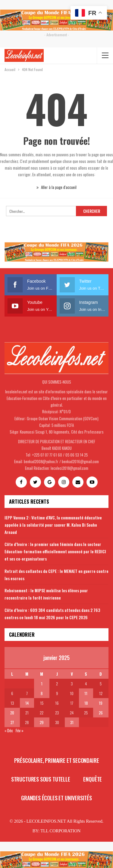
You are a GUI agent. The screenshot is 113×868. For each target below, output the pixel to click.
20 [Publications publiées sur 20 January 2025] (12, 713)
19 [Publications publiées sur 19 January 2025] (101, 703)
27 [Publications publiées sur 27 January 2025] (12, 722)
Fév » (20, 730)
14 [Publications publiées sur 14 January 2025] (27, 703)
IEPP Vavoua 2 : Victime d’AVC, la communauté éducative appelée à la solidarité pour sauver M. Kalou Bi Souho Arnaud (53, 525)
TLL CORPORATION (60, 831)
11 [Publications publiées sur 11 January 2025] (86, 693)
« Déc (9, 730)
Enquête (93, 779)
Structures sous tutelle (41, 779)
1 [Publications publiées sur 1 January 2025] (42, 684)
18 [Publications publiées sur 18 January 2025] (86, 703)
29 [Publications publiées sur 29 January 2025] (42, 722)
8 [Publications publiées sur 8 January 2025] (42, 693)
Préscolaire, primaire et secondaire (57, 760)
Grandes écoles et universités (56, 798)
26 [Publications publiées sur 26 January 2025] (101, 713)
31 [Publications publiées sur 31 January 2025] (72, 722)
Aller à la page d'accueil (56, 187)
